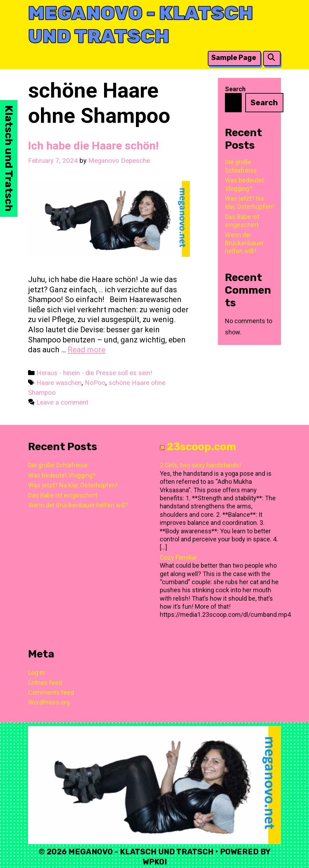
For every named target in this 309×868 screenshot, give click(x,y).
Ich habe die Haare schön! (93, 146)
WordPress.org (49, 702)
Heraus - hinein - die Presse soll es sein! (94, 373)
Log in (36, 672)
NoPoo (95, 383)
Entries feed (45, 683)
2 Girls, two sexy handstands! (200, 465)
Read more (87, 350)
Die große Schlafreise (58, 465)
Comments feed (51, 692)
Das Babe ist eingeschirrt (63, 495)
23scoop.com (201, 447)
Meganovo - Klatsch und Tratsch (140, 25)
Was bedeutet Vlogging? (62, 475)
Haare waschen (59, 383)
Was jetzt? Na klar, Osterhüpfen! (73, 485)
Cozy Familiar (178, 557)
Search (235, 89)
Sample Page (234, 58)
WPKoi (155, 862)
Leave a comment (62, 402)
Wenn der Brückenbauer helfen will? (244, 243)
